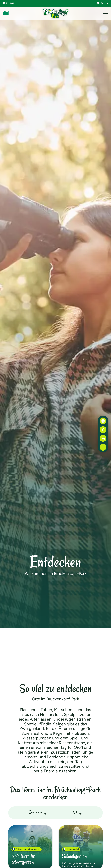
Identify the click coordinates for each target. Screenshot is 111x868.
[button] (105, 13)
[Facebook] (98, 3)
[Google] (107, 3)
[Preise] (103, 430)
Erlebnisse (36, 812)
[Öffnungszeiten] (103, 421)
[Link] (6, 13)
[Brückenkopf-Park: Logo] (56, 13)
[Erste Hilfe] (103, 447)
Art (75, 812)
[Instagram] (102, 3)
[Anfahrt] (103, 438)
